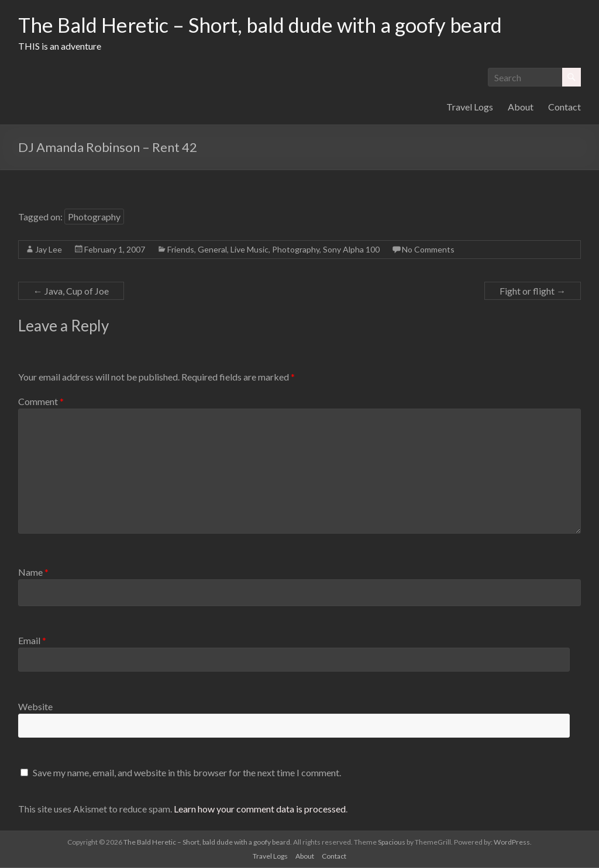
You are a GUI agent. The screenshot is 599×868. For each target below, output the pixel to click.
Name (33, 573)
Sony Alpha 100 (351, 250)
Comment (41, 402)
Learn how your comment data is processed (260, 809)
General (212, 250)
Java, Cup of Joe (71, 291)
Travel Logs (470, 107)
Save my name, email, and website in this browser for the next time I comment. (187, 773)
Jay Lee (49, 250)
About (521, 107)
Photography (94, 217)
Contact (564, 107)
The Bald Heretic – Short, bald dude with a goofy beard (269, 25)
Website (35, 707)
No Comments (428, 250)
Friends (181, 250)
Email (32, 641)
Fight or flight (533, 291)
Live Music (249, 250)
